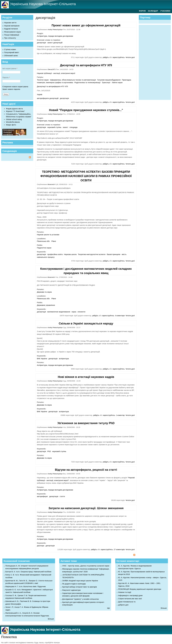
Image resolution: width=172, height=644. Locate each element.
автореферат (42, 496)
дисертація (41, 43)
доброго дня (123, 605)
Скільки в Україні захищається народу (86, 323)
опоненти (81, 312)
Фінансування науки (12, 32)
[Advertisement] (156, 62)
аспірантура (64, 359)
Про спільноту (10, 38)
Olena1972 (52, 69)
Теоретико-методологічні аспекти (92, 254)
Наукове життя (10, 23)
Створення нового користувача (15, 87)
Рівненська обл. (43, 241)
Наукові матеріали (12, 26)
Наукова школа (70, 254)
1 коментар (120, 415)
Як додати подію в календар (74, 584)
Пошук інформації (12, 35)
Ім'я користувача (10, 68)
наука (74, 312)
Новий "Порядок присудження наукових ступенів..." (86, 110)
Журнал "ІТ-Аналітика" (15, 111)
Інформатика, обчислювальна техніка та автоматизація (73, 80)
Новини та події (125, 592)
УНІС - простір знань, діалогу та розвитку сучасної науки (86, 566)
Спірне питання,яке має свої (130, 599)
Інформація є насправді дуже (130, 595)
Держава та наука (44, 292)
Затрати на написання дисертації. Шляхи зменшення (86, 508)
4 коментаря (120, 316)
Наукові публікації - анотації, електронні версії (56, 73)
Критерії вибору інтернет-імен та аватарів (79, 587)
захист (65, 127)
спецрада (73, 127)
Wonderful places (13, 122)
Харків (40, 94)
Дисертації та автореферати (49, 86)
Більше (51, 619)
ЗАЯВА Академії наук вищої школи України (80, 581)
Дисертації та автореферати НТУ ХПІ (86, 65)
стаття (62, 496)
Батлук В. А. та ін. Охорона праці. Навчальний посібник (28, 572)
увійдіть (106, 57)
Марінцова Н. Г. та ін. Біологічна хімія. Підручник (26, 586)
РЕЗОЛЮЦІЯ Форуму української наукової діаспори (140, 589)
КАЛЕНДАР (153, 11)
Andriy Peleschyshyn (55, 30)
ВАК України (42, 359)
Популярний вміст (12, 52)
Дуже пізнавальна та (127, 602)
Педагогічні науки (44, 248)
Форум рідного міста (14, 109)
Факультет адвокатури (71, 590)
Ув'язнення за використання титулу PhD (86, 423)
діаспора (41, 546)
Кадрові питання (11, 29)
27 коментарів (119, 550)
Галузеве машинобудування (109, 80)
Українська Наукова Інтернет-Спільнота (43, 4)
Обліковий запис (11, 56)
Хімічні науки (117, 82)
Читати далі (130, 57)
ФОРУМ (142, 11)
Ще (108, 608)
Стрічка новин (10, 49)
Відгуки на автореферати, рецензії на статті (86, 470)
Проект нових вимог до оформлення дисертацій (86, 25)
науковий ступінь (54, 127)
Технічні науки (43, 80)
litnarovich (51, 184)
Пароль (6, 77)
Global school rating (14, 119)
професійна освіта (55, 254)
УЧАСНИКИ (165, 11)
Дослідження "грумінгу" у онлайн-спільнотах (81, 599)
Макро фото (11, 125)
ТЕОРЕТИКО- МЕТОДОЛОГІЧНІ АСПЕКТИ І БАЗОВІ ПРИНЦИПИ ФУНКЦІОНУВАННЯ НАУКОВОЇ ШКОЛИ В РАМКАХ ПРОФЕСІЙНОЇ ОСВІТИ (86, 176)
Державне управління (46, 305)
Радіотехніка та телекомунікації (87, 82)
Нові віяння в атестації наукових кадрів (86, 377)
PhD (49, 451)
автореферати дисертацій (48, 98)
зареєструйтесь (119, 57)
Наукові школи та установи (48, 235)
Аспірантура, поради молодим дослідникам (55, 36)
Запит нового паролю (11, 89)
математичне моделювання (59, 312)
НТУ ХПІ (64, 86)
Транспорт (106, 82)
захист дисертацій (55, 43)
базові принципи (114, 254)
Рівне (54, 241)
